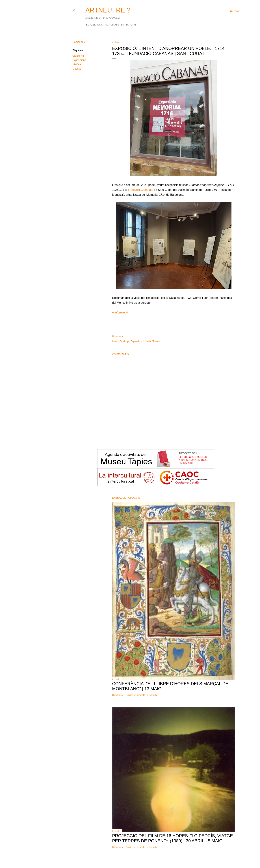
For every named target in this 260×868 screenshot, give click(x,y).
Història (77, 64)
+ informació (120, 312)
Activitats (112, 25)
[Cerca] (234, 11)
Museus (77, 69)
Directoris (129, 25)
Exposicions (94, 25)
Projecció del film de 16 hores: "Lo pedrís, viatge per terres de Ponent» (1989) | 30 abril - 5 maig (173, 838)
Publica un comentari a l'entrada (141, 695)
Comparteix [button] (79, 42)
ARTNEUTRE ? (108, 10)
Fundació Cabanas (140, 190)
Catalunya (78, 56)
